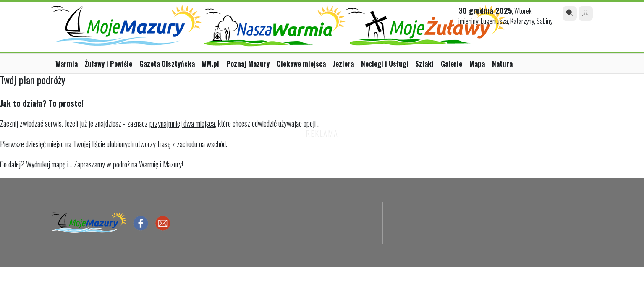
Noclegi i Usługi (385, 64)
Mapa (477, 64)
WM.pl (210, 64)
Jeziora (343, 64)
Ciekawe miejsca (301, 64)
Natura (502, 64)
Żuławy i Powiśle (109, 64)
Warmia (67, 64)
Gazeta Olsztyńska (167, 64)
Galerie (452, 64)
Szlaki (424, 64)
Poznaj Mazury (248, 64)
